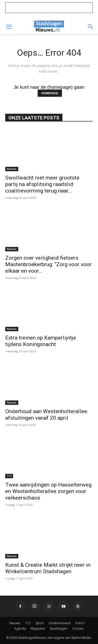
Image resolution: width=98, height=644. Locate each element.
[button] (9, 27)
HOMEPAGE (50, 93)
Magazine (38, 629)
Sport (40, 623)
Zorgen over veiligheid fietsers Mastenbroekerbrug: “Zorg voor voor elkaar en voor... (48, 264)
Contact (78, 629)
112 (9, 476)
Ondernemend (60, 623)
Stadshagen (59, 629)
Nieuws (12, 169)
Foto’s (80, 623)
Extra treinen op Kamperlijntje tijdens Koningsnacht (41, 341)
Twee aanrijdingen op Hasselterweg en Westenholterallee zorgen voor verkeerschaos (48, 491)
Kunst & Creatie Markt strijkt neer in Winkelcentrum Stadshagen (48, 568)
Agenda (20, 629)
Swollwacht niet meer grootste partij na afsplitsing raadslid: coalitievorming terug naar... (42, 184)
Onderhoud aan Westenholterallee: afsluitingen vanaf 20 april (47, 415)
